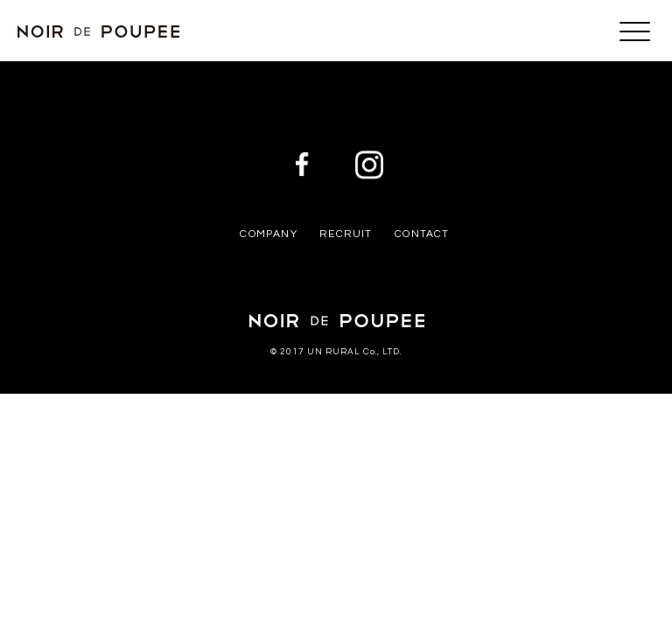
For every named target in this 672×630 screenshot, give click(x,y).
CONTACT (422, 234)
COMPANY (268, 234)
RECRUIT (346, 234)
